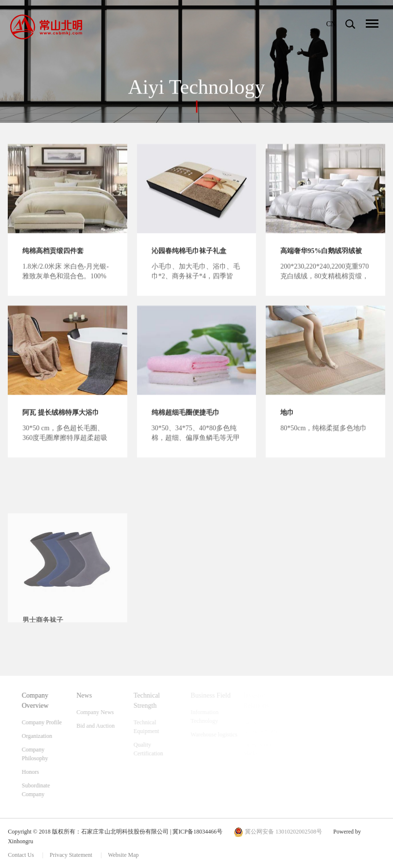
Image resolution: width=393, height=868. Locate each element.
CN (331, 24)
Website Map (123, 855)
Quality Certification (160, 749)
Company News (107, 712)
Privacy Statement (72, 855)
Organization (46, 736)
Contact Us (21, 855)
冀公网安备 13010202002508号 (278, 832)
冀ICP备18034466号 (197, 832)
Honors (39, 772)
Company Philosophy (44, 754)
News (96, 695)
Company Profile (51, 722)
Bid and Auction (108, 726)
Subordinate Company (45, 790)
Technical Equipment (158, 727)
